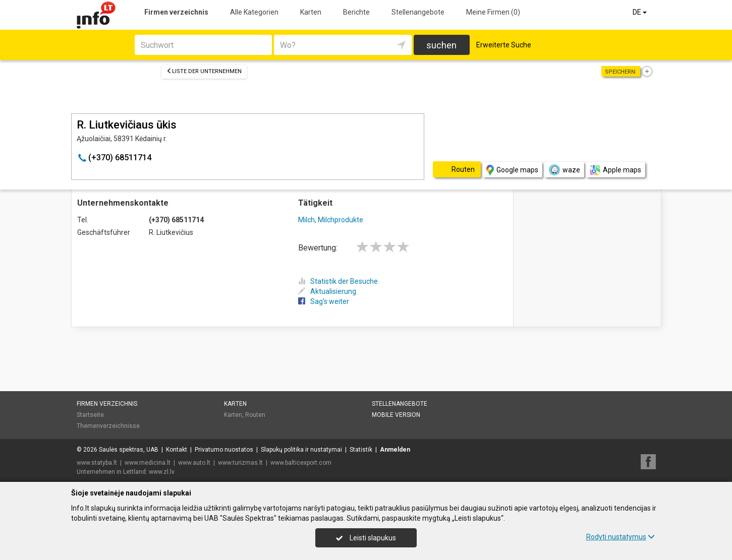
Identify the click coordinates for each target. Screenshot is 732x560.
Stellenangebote (418, 12)
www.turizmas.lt (240, 463)
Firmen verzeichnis (176, 12)
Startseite (90, 415)
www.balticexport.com (301, 463)
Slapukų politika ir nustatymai (301, 450)
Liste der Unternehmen (204, 71)
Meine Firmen (493, 12)
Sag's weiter (324, 301)
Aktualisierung (327, 291)
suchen (441, 45)
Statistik (361, 450)
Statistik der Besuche (338, 281)
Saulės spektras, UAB (129, 450)
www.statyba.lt (97, 463)
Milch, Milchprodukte (331, 220)
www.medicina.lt (148, 463)
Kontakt (177, 450)
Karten (311, 12)
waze (564, 170)
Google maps (512, 170)
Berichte (356, 12)
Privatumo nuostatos (224, 450)
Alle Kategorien (254, 12)
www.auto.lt (194, 463)
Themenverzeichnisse (108, 426)
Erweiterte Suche (504, 45)
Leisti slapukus (366, 538)
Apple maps (615, 170)
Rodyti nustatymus (621, 537)
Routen (255, 415)
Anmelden (395, 450)
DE (640, 12)
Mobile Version (396, 415)
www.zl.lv (162, 472)
